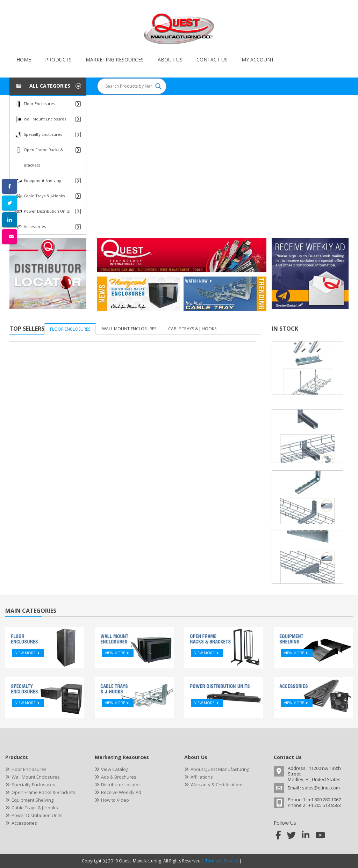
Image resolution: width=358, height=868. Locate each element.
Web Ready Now (259, 861)
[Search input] (129, 86)
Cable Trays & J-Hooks (192, 329)
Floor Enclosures (70, 329)
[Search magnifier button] (158, 86)
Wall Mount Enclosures (129, 329)
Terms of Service (222, 861)
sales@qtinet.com (321, 788)
